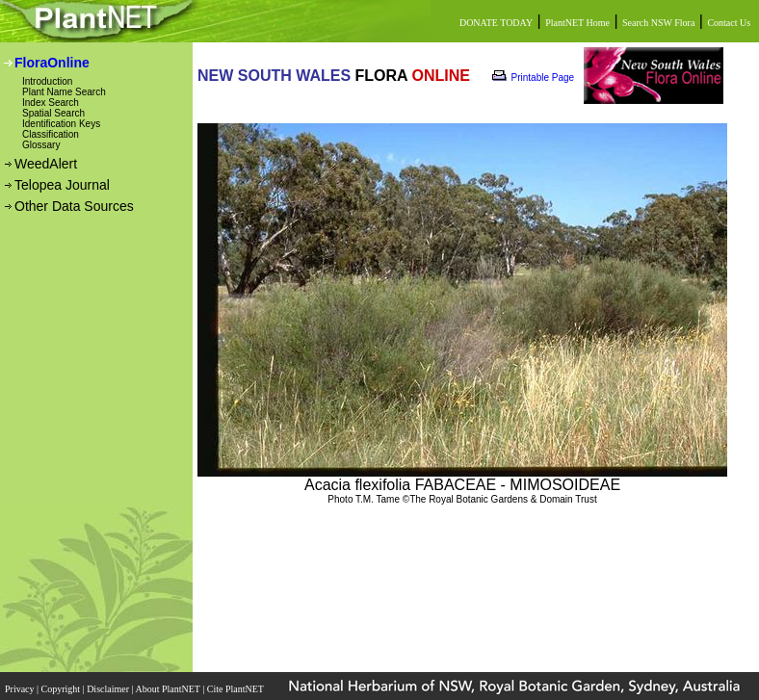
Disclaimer (109, 689)
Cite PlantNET (236, 689)
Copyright (62, 689)
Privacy (21, 689)
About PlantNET (169, 689)
